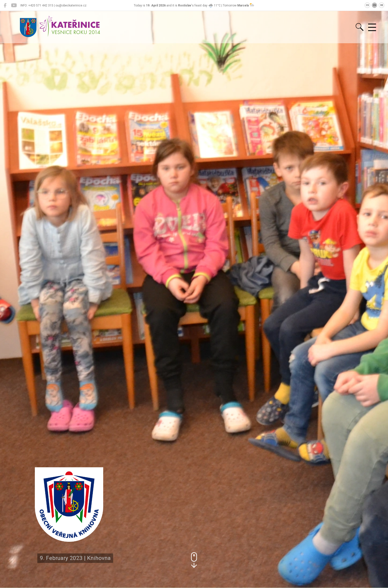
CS (367, 5)
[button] (194, 560)
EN (375, 5)
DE (382, 5)
